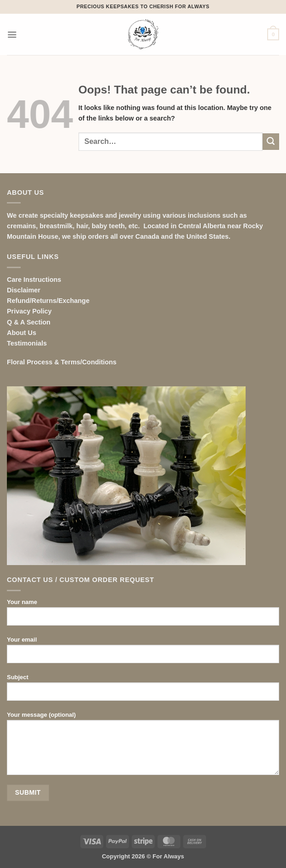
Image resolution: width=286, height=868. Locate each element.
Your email (143, 653)
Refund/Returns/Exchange (48, 301)
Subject (143, 691)
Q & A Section (29, 322)
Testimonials (27, 343)
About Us (22, 333)
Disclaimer (24, 290)
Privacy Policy (29, 311)
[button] (12, 34)
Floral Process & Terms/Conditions (62, 362)
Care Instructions (34, 280)
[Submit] (271, 142)
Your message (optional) (143, 747)
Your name (143, 616)
